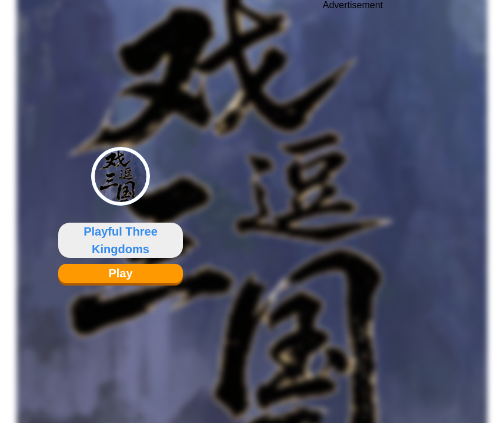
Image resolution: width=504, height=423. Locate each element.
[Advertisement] (353, 203)
